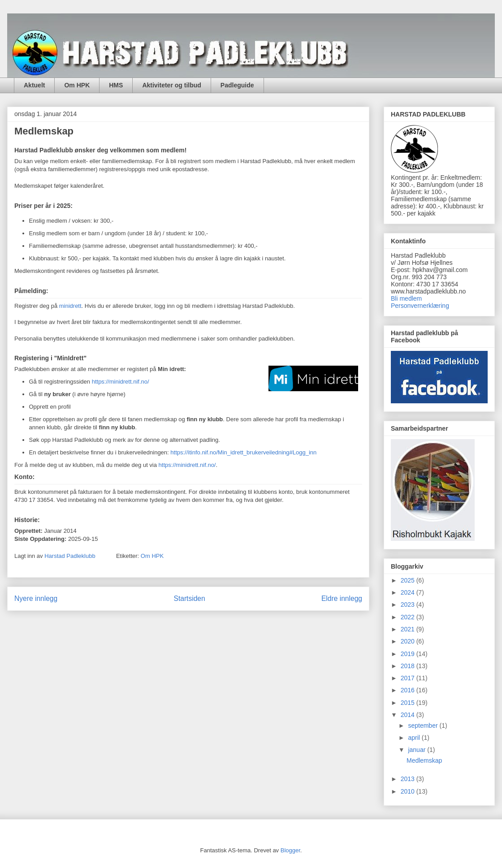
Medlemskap (424, 760)
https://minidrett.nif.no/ (121, 382)
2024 (409, 592)
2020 (409, 641)
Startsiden (189, 598)
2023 (409, 605)
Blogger (290, 850)
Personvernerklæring (420, 306)
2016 (409, 690)
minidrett (70, 306)
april (415, 738)
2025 (409, 580)
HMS (116, 85)
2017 (409, 678)
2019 (409, 654)
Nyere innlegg (36, 598)
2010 (409, 791)
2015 (409, 703)
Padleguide (237, 85)
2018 (409, 666)
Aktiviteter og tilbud (171, 85)
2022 (409, 617)
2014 (409, 715)
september (424, 725)
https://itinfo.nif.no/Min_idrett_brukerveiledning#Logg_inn (243, 452)
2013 (409, 779)
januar (418, 750)
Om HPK (77, 85)
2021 (409, 629)
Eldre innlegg (342, 598)
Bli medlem (406, 298)
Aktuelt (34, 85)
